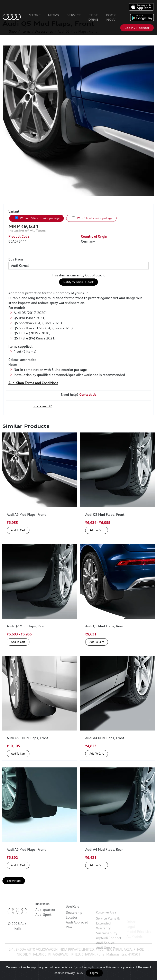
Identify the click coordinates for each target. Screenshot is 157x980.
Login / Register (137, 28)
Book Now (111, 17)
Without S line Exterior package (37, 218)
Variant (14, 211)
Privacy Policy (74, 973)
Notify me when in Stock (78, 282)
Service (74, 15)
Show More (14, 881)
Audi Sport (43, 925)
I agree (94, 973)
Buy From (16, 259)
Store (35, 15)
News (54, 15)
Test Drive (93, 17)
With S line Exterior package (92, 218)
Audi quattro (45, 920)
